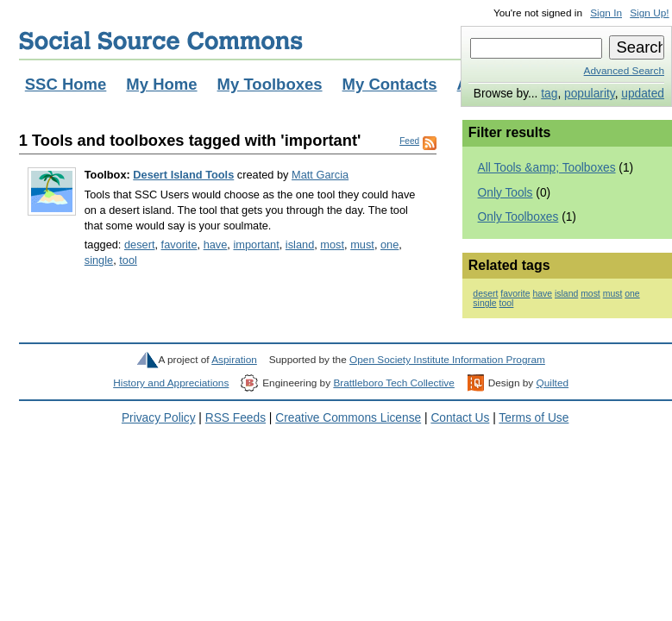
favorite (179, 245)
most (332, 245)
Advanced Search (624, 71)
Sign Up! (649, 13)
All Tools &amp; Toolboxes (547, 168)
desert (140, 245)
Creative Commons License (348, 418)
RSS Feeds (236, 418)
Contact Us (460, 418)
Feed (409, 141)
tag (549, 94)
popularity (590, 94)
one (389, 245)
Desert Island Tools (183, 175)
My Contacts (390, 84)
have (216, 245)
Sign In (606, 13)
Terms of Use (534, 418)
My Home (161, 84)
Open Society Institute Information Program (447, 360)
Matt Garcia (320, 175)
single (99, 260)
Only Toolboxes (518, 217)
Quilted (553, 383)
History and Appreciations (171, 383)
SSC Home (66, 84)
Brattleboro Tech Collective (393, 383)
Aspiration (234, 360)
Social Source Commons (161, 41)
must (362, 245)
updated (643, 94)
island (300, 245)
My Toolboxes (270, 84)
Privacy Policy (159, 418)
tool (128, 260)
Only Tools (506, 193)
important (256, 245)
